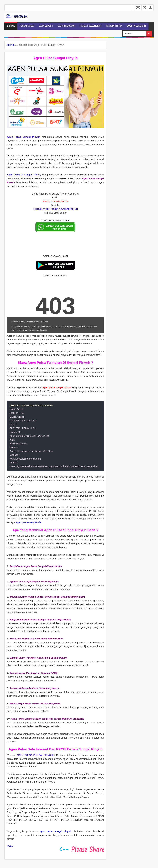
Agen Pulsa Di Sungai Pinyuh (24, 175)
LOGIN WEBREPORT (136, 26)
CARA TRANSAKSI (67, 26)
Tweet (10, 846)
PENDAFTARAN (27, 26)
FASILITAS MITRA (114, 26)
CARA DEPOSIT (46, 26)
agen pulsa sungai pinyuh (56, 831)
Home (11, 26)
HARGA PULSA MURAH (91, 26)
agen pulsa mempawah (28, 522)
